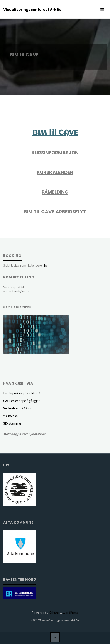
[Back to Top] (55, 637)
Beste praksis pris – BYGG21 (23, 393)
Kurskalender (55, 172)
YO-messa (10, 416)
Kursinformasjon (55, 153)
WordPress (70, 613)
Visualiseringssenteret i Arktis (32, 10)
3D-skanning (12, 423)
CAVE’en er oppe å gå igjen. (22, 401)
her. (47, 265)
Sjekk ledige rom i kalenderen (27, 265)
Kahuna (54, 613)
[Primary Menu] (102, 9)
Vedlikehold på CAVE (17, 408)
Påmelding (55, 192)
